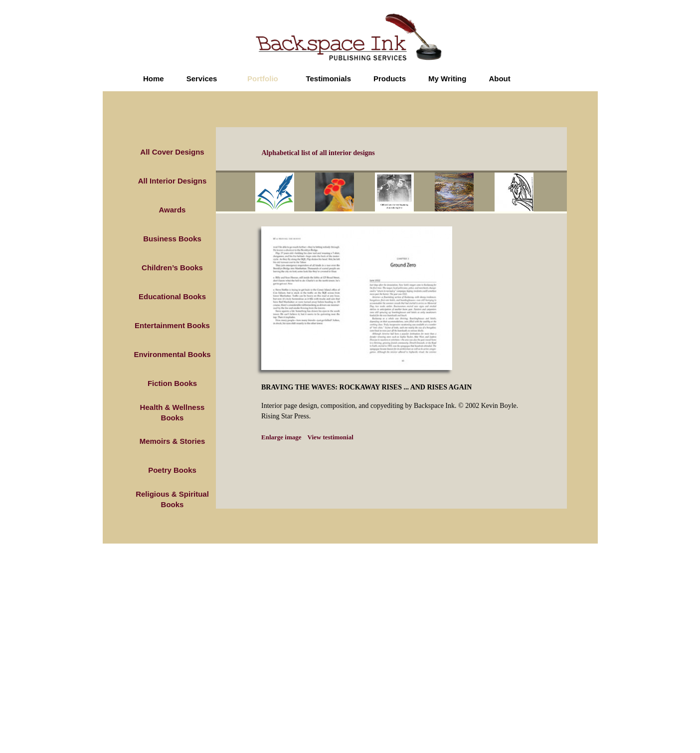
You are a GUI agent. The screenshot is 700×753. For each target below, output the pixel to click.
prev (248, 193)
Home (154, 79)
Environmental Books (172, 354)
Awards (173, 210)
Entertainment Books (172, 325)
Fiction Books (172, 383)
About (499, 79)
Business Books (172, 239)
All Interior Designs (173, 181)
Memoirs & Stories (173, 441)
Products (390, 79)
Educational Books (172, 296)
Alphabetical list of (318, 153)
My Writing (447, 79)
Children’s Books (172, 268)
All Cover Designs (172, 152)
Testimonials (328, 79)
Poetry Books (172, 470)
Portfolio (263, 79)
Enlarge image (281, 437)
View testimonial (331, 437)
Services (202, 79)
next (557, 193)
